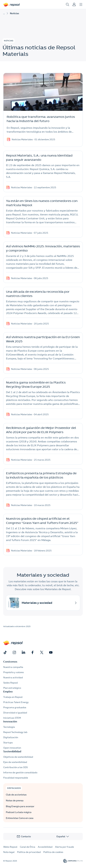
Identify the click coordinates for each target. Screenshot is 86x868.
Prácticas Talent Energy (16, 702)
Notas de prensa (15, 800)
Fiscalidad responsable (16, 778)
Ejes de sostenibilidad (15, 762)
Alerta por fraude (64, 847)
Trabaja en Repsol (13, 697)
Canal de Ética (28, 847)
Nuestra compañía (13, 667)
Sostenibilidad (12, 751)
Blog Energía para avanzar (20, 806)
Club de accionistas (16, 795)
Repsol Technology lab (15, 732)
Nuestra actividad (13, 677)
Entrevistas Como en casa (20, 818)
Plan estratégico (12, 688)
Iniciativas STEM (12, 718)
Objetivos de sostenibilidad (18, 757)
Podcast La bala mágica (19, 812)
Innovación (10, 721)
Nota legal (9, 852)
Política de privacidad (29, 852)
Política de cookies (53, 852)
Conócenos (10, 662)
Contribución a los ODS (15, 767)
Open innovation (12, 748)
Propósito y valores (14, 672)
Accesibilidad (45, 847)
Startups (8, 743)
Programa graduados (15, 707)
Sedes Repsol (11, 683)
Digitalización (11, 737)
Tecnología (9, 727)
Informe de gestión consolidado (20, 772)
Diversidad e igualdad (15, 713)
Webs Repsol (10, 847)
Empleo (8, 691)
